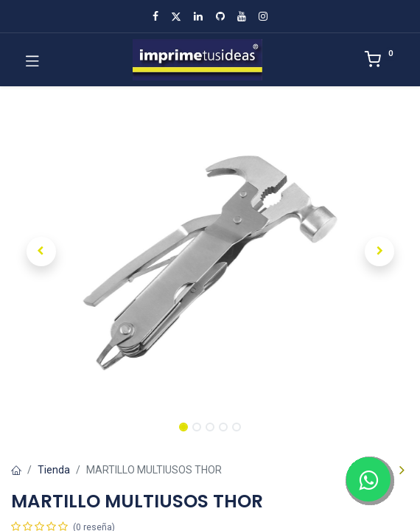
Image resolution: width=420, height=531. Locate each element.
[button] (41, 251)
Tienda (54, 470)
